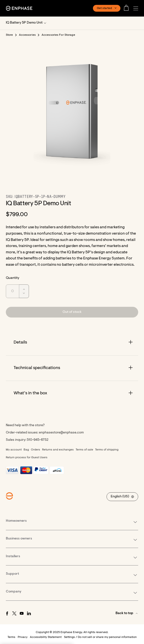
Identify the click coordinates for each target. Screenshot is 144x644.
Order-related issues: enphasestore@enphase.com (45, 433)
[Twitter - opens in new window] (14, 613)
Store (9, 35)
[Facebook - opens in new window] (7, 613)
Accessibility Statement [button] (46, 637)
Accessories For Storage (58, 35)
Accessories (27, 35)
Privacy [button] (23, 637)
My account (14, 450)
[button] (137, 8)
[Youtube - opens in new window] (22, 613)
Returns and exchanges (58, 450)
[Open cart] (128, 8)
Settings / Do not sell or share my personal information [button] (100, 637)
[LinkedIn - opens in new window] (29, 613)
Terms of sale (84, 450)
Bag (26, 450)
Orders (36, 450)
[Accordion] (72, 343)
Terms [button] (11, 637)
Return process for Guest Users (27, 458)
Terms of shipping (107, 450)
